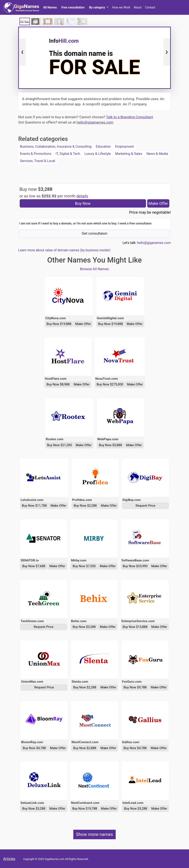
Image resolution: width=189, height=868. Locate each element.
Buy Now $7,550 (84, 566)
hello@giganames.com (95, 122)
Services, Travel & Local (38, 161)
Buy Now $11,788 (34, 506)
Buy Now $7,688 (34, 566)
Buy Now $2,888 (85, 748)
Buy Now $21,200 (59, 445)
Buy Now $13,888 (135, 627)
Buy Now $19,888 (59, 324)
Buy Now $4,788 (34, 748)
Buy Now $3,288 (84, 627)
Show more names (94, 834)
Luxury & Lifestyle (98, 154)
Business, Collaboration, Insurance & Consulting (56, 147)
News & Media (157, 154)
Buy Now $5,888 (110, 445)
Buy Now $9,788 (135, 687)
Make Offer (158, 204)
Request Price (145, 506)
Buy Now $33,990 (135, 566)
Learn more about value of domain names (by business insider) (64, 250)
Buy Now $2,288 (85, 506)
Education (103, 147)
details (82, 196)
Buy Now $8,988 (58, 384)
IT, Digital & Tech (68, 154)
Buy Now (83, 204)
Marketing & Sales (129, 154)
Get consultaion (95, 233)
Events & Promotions (36, 154)
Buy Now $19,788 (85, 809)
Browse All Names (95, 269)
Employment (124, 147)
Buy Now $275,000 (110, 384)
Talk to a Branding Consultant (129, 117)
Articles (9, 859)
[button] (99, 7)
